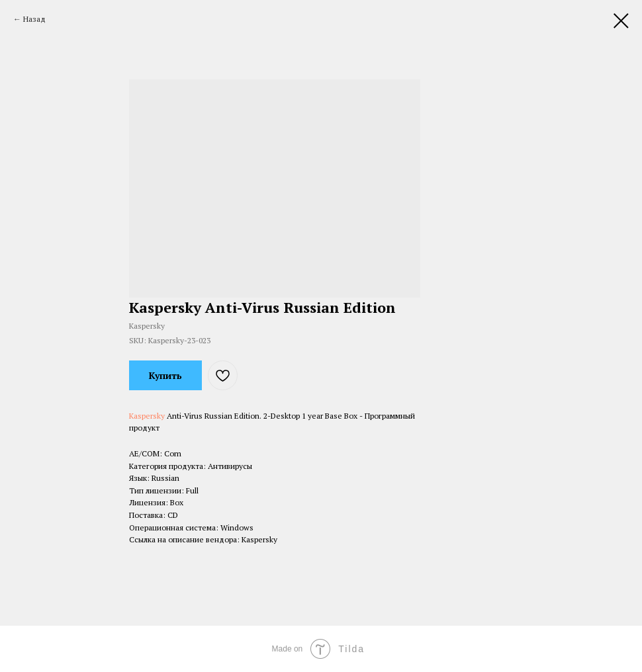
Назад (34, 19)
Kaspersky (147, 416)
